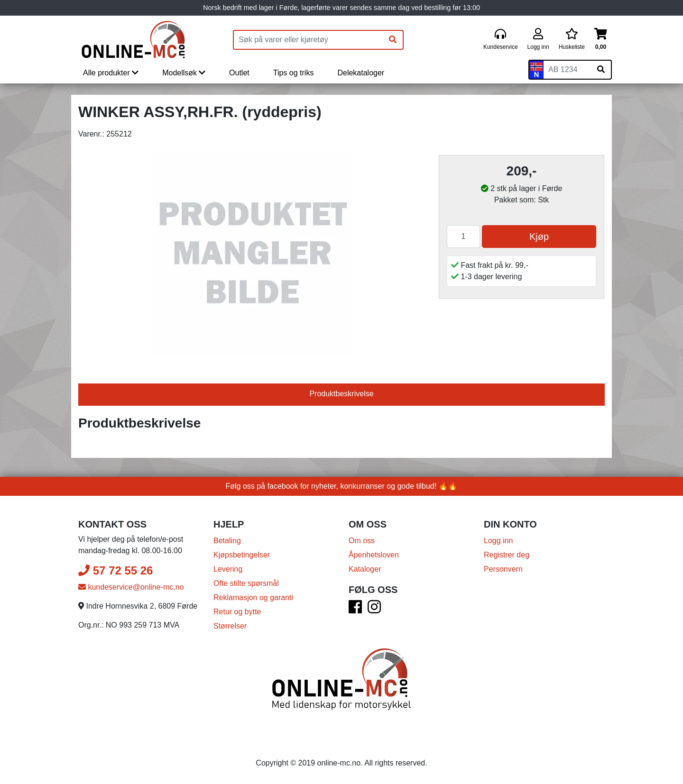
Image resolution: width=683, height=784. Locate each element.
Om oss (362, 541)
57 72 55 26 (115, 570)
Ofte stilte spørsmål (246, 583)
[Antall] (463, 237)
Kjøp (539, 237)
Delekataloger (361, 73)
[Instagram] (374, 610)
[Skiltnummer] (567, 70)
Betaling (227, 541)
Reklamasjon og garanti (253, 597)
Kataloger (365, 569)
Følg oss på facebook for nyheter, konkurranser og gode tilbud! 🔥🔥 (342, 486)
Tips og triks (294, 73)
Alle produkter (111, 73)
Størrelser (230, 626)
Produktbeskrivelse (341, 394)
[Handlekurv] (601, 40)
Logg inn (498, 541)
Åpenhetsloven (374, 555)
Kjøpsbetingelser (242, 555)
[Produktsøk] (308, 40)
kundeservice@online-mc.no (131, 587)
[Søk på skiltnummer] (601, 70)
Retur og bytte (237, 612)
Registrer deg (507, 555)
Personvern (503, 569)
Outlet (239, 73)
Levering (228, 569)
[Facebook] (355, 610)
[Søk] (393, 40)
